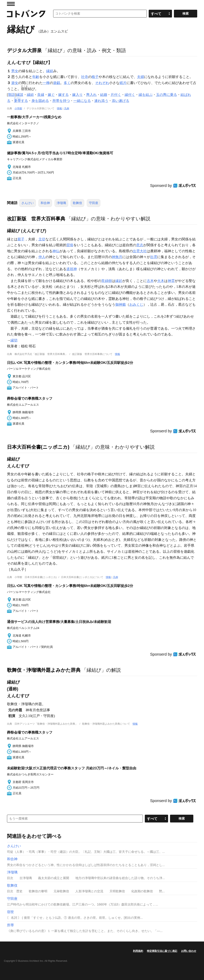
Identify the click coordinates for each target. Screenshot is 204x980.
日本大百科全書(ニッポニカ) (38, 447)
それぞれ (102, 83)
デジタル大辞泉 (24, 50)
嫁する (63, 95)
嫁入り (77, 95)
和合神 (45, 203)
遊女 (15, 83)
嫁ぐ (51, 95)
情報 (59, 108)
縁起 (119, 281)
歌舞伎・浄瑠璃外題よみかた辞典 (44, 670)
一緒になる (82, 101)
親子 (21, 239)
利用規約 (138, 951)
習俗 (70, 245)
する (21, 101)
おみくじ (136, 305)
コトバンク (26, 14)
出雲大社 (140, 251)
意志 (140, 245)
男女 (15, 71)
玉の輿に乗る (167, 95)
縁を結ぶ (146, 95)
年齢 (36, 77)
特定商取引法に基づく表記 (162, 951)
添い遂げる (121, 101)
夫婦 (141, 77)
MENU (11, 4)
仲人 (42, 257)
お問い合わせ (189, 951)
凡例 (67, 108)
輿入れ (91, 95)
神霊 (171, 281)
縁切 (14, 340)
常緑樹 (107, 281)
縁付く (130, 95)
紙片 (123, 83)
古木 (150, 281)
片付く (116, 95)
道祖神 (72, 269)
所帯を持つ (61, 101)
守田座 (94, 203)
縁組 (50, 71)
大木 (161, 281)
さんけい (28, 203)
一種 (46, 83)
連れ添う (101, 101)
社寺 (85, 77)
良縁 (41, 95)
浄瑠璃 (61, 203)
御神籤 (121, 305)
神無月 (117, 257)
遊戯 (57, 83)
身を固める (40, 101)
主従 (42, 239)
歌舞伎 (77, 203)
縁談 (20, 95)
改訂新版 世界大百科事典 (36, 219)
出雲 (154, 257)
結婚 (104, 95)
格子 (95, 77)
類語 (12, 95)
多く (67, 83)
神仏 (56, 251)
